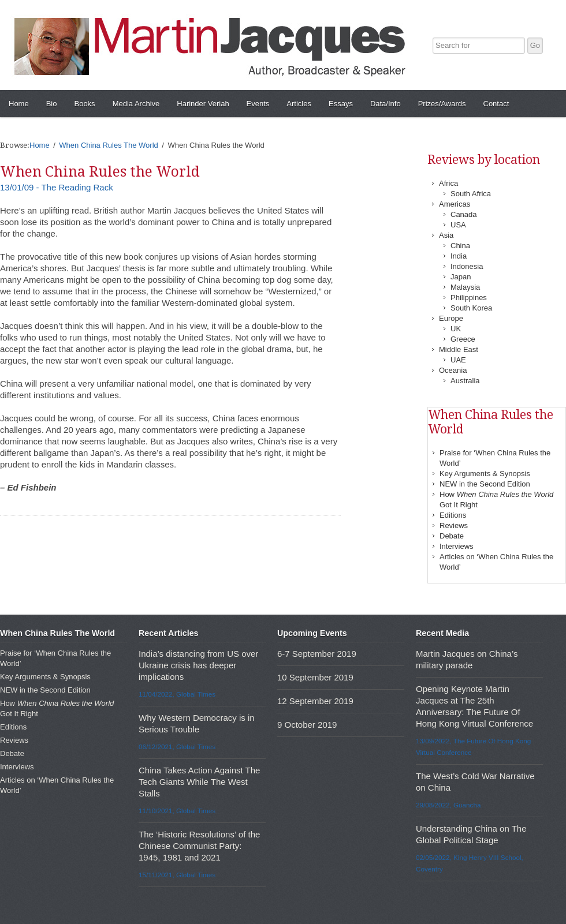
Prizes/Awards (442, 104)
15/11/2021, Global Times (177, 875)
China (460, 246)
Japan (461, 277)
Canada (464, 214)
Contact (496, 104)
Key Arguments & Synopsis (485, 474)
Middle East (459, 349)
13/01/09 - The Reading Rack (57, 187)
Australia (465, 381)
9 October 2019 (307, 725)
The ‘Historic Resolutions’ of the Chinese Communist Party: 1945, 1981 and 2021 (199, 846)
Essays (341, 104)
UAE (458, 360)
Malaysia (465, 287)
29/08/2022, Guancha (448, 805)
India (459, 256)
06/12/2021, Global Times (177, 747)
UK (456, 329)
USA (458, 225)
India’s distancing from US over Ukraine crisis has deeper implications (198, 665)
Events (258, 104)
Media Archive (136, 104)
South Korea (471, 308)
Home (19, 104)
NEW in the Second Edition (485, 484)
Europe (451, 318)
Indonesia (467, 266)
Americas (455, 204)
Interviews (457, 546)
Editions (453, 515)
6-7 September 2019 (317, 654)
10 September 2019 (315, 677)
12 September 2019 (315, 701)
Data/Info (386, 104)
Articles (299, 104)
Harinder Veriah (203, 104)
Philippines (469, 298)
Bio (52, 104)
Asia (446, 235)
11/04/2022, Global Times (177, 694)
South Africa (471, 194)
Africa (448, 183)
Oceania (453, 370)
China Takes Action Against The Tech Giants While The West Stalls (199, 782)
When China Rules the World (100, 172)
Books (84, 104)
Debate (452, 536)
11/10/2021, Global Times (177, 811)
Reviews (454, 525)
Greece (463, 339)
